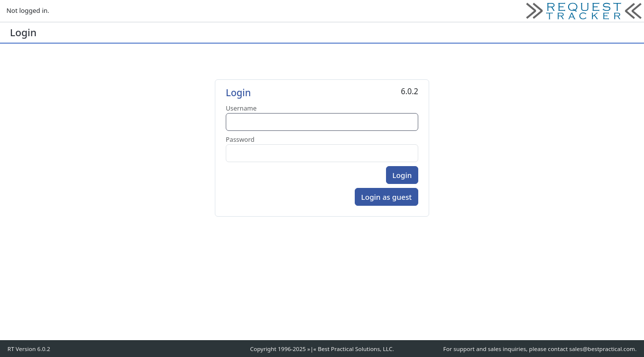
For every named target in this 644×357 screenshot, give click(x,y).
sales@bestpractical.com (602, 349)
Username (241, 108)
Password (240, 139)
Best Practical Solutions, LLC (355, 349)
